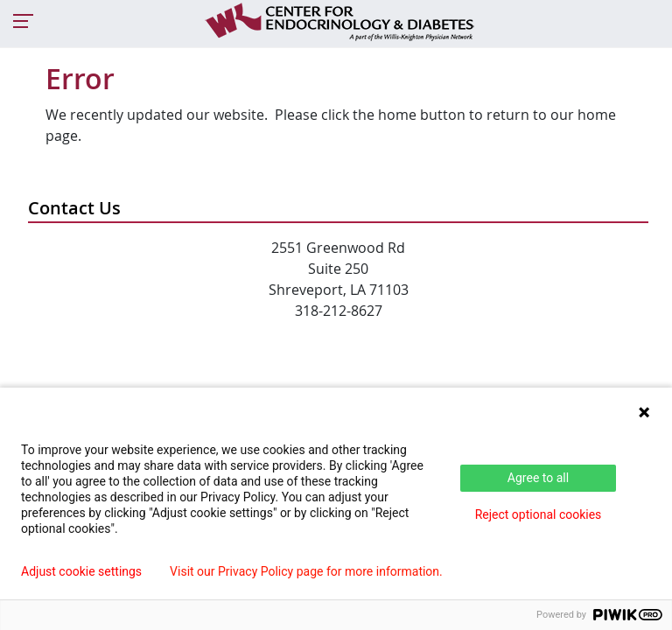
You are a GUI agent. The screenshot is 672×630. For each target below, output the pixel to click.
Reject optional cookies (539, 514)
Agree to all (538, 478)
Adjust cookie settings (81, 571)
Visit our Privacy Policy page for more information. (306, 571)
